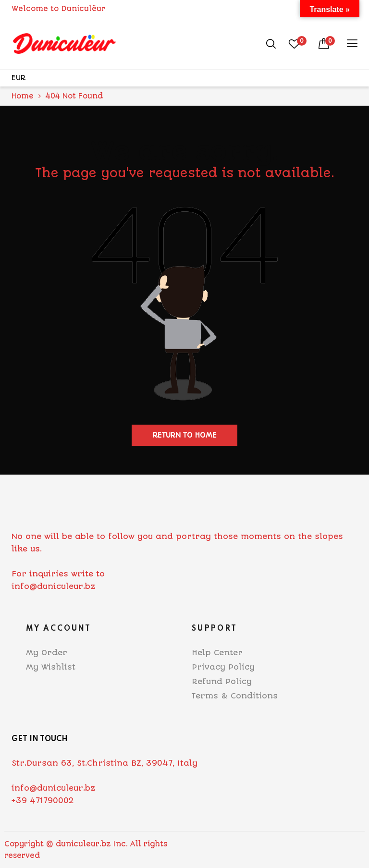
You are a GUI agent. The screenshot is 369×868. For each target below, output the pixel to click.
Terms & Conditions (235, 696)
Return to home (185, 435)
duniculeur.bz (83, 844)
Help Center (217, 653)
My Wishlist (51, 667)
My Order (47, 653)
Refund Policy (222, 681)
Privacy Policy (223, 667)
